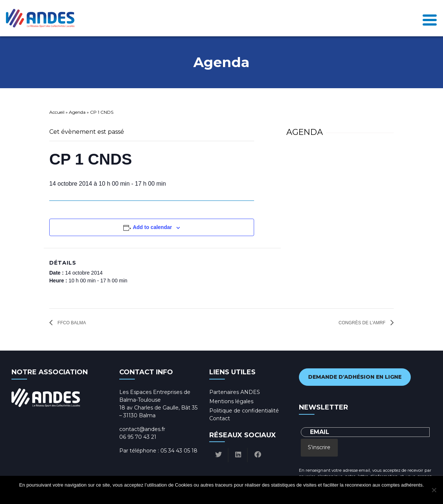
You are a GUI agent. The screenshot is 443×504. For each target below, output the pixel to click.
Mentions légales (231, 401)
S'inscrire (319, 447)
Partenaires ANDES (235, 392)
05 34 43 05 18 (179, 451)
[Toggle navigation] (430, 18)
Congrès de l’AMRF (363, 323)
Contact (220, 418)
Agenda (77, 112)
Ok (194, 495)
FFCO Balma (71, 323)
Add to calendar (152, 227)
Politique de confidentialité (244, 411)
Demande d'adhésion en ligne (355, 377)
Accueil (57, 112)
